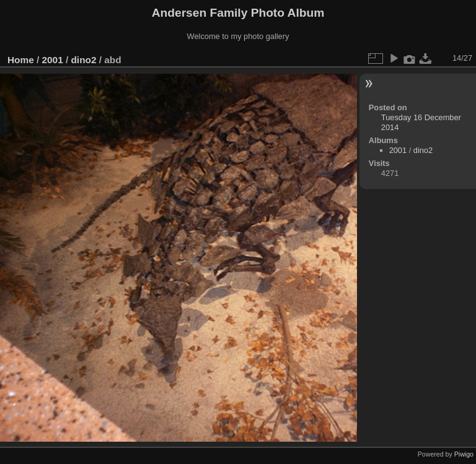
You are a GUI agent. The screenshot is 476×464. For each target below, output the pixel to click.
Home (21, 60)
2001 (53, 60)
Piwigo (464, 454)
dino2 (83, 60)
